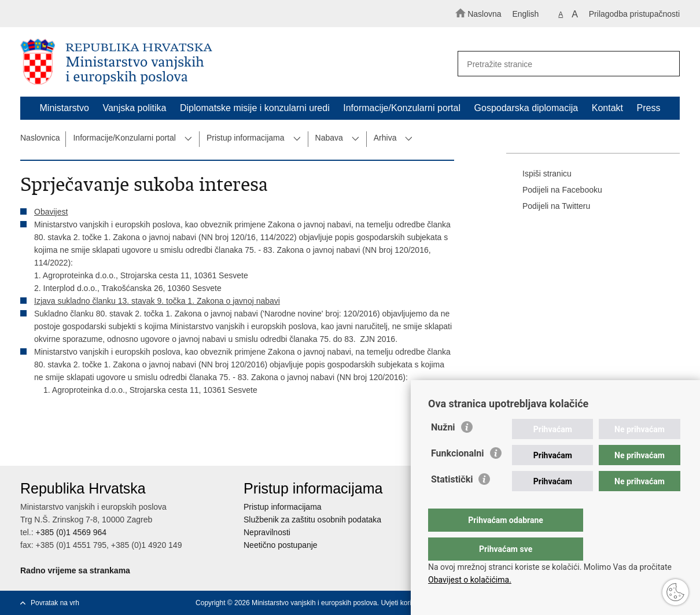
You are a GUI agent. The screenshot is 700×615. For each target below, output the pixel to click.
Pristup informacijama (246, 138)
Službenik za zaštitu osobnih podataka (312, 520)
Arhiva (385, 138)
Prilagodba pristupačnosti (634, 14)
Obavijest (51, 212)
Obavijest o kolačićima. (470, 580)
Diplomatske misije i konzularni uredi (255, 108)
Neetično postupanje (281, 545)
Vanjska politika (134, 108)
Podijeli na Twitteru (548, 207)
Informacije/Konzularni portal (402, 108)
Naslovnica (40, 138)
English (525, 14)
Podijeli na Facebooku (554, 190)
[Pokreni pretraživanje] (666, 64)
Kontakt (607, 108)
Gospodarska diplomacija (526, 108)
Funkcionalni (458, 476)
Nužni (443, 450)
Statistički (452, 502)
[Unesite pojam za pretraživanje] (563, 64)
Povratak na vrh (55, 603)
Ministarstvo (65, 108)
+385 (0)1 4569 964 (71, 532)
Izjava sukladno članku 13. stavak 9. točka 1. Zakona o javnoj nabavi (157, 301)
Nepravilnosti (267, 532)
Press (649, 108)
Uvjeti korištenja (405, 603)
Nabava (329, 138)
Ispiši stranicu (539, 174)
